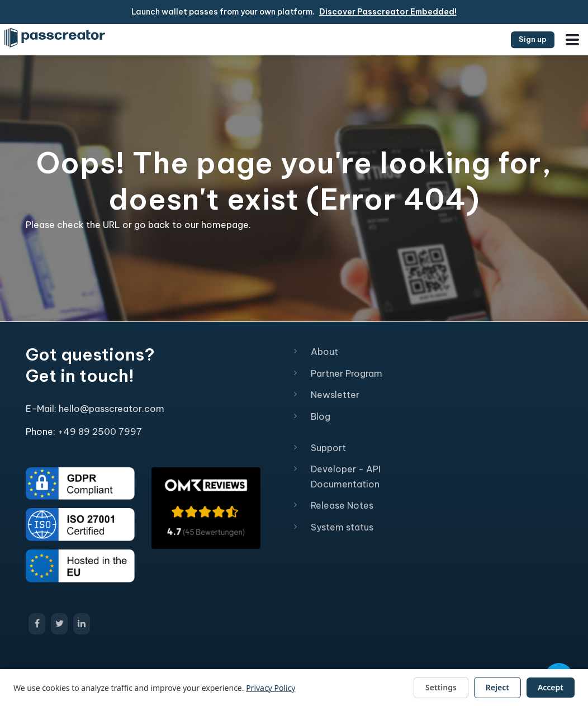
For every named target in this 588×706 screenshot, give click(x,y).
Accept (551, 687)
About (324, 352)
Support (328, 448)
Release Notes (342, 505)
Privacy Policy (271, 688)
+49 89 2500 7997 (100, 432)
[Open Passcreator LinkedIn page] (82, 624)
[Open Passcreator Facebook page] (37, 624)
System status (342, 527)
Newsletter (335, 395)
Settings (441, 687)
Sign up (533, 39)
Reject (497, 687)
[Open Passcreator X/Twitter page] (59, 624)
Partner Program (347, 373)
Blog (321, 416)
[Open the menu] (572, 40)
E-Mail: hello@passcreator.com (95, 409)
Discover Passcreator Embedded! (388, 12)
